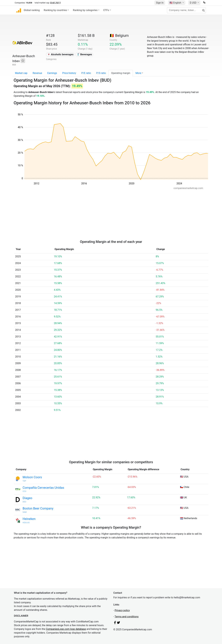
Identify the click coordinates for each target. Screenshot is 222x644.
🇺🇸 (176, 3)
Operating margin (121, 73)
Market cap (21, 73)
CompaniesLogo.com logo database (66, 629)
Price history (69, 73)
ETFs (106, 10)
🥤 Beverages (84, 54)
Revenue (37, 73)
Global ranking (32, 10)
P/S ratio (101, 73)
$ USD (193, 3)
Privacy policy (122, 610)
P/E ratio (86, 73)
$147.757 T (56, 3)
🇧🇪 (119, 36)
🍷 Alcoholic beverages (60, 54)
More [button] (138, 73)
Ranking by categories (85, 10)
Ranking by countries (55, 10)
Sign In (160, 3)
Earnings (52, 73)
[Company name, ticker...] (186, 10)
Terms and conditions (127, 617)
